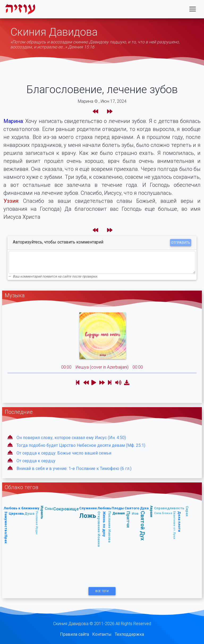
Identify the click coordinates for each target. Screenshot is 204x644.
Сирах (187, 511)
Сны (49, 508)
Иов (135, 513)
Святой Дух (143, 526)
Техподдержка (129, 634)
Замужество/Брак (6, 527)
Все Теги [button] (102, 591)
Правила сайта (75, 634)
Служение (88, 508)
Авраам (152, 511)
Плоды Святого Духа (130, 508)
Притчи (128, 519)
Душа (29, 513)
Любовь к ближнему (21, 508)
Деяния (118, 513)
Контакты (102, 634)
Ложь (88, 516)
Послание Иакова (110, 527)
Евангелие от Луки (175, 525)
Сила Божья (163, 513)
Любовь (104, 508)
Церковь (16, 513)
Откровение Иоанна (99, 529)
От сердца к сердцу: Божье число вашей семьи (64, 453)
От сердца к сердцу (36, 461)
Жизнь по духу (104, 524)
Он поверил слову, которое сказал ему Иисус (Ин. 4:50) (71, 438)
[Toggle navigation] (193, 10)
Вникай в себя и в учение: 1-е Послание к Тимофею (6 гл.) (74, 468)
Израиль (42, 512)
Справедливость (169, 508)
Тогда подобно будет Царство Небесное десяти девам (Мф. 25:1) (81, 445)
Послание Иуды (37, 523)
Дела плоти (179, 522)
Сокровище (66, 509)
